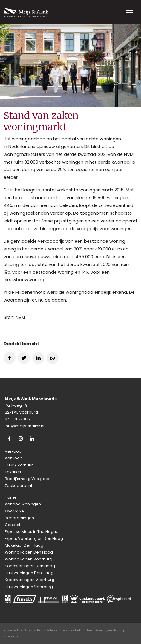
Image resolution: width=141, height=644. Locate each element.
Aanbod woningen (23, 504)
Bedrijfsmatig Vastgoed (28, 479)
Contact (13, 525)
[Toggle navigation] (129, 12)
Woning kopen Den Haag (29, 552)
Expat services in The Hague (32, 532)
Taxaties (13, 472)
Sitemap (11, 636)
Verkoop (13, 451)
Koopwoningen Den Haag (30, 566)
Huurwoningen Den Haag (29, 573)
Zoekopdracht (19, 486)
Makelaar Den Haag (24, 545)
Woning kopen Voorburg (29, 559)
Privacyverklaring (110, 630)
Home (11, 497)
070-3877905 (17, 419)
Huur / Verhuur (19, 465)
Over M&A (14, 511)
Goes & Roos (35, 630)
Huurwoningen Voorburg (29, 587)
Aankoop (14, 458)
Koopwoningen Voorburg (30, 580)
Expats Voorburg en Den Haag (34, 538)
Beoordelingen (19, 518)
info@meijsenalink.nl (24, 426)
